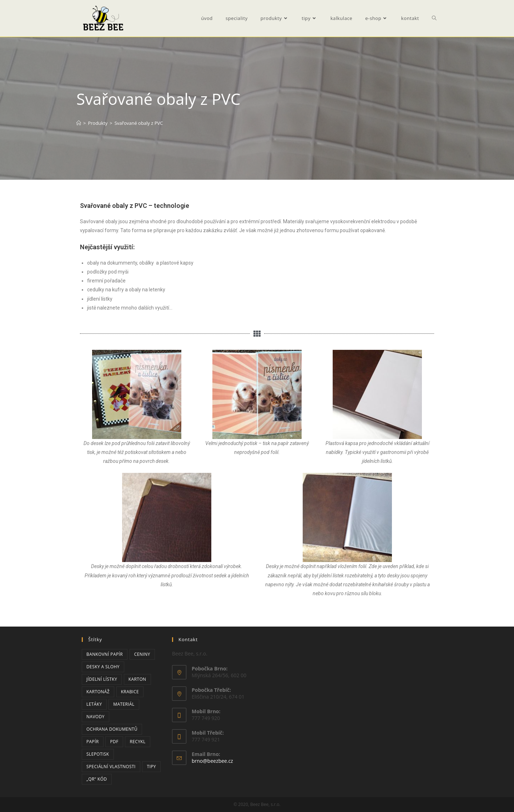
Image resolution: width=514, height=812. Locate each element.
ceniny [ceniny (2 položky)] (142, 654)
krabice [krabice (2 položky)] (130, 692)
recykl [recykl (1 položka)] (137, 742)
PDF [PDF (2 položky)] (114, 742)
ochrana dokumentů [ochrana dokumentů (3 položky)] (112, 729)
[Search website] (434, 18)
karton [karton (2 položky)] (137, 679)
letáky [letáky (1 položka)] (94, 704)
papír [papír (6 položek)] (93, 742)
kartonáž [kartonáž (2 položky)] (98, 692)
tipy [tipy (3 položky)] (151, 767)
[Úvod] (79, 123)
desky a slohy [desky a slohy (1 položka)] (103, 667)
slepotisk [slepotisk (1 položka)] (98, 754)
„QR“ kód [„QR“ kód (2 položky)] (97, 779)
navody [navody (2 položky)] (95, 717)
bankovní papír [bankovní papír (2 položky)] (105, 654)
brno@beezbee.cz (212, 761)
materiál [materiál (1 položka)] (124, 704)
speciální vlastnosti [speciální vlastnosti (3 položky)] (111, 767)
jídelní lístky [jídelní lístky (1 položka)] (102, 679)
